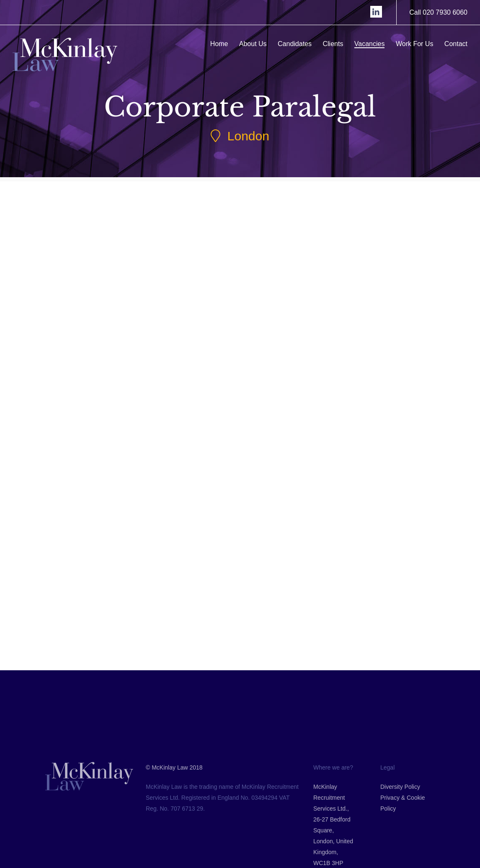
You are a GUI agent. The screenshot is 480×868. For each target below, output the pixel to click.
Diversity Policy (400, 832)
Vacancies (372, 44)
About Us (255, 44)
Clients (335, 44)
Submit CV (104, 438)
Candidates (297, 44)
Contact (458, 44)
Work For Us (417, 44)
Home (221, 44)
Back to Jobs (240, 629)
